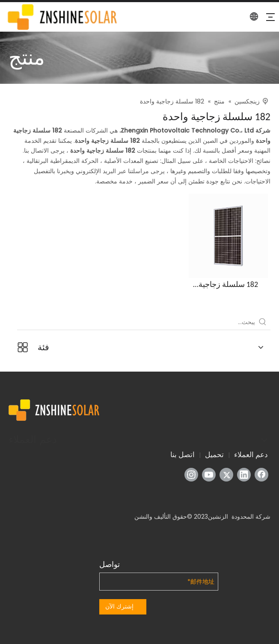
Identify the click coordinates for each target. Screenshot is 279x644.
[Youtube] (209, 475)
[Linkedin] (244, 475)
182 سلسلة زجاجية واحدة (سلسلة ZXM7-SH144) (228, 285)
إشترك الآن (119, 606)
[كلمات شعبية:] (263, 322)
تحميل (214, 455)
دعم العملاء (251, 455)
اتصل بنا (183, 455)
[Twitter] (226, 475)
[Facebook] (261, 475)
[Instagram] (191, 475)
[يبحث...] (136, 322)
